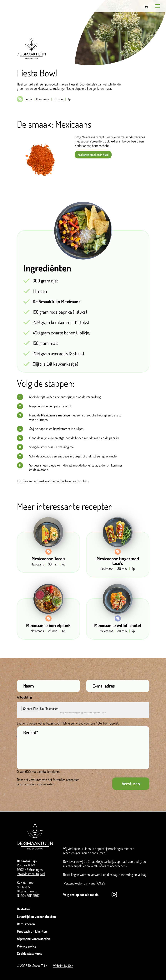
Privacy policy (27, 946)
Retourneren (26, 924)
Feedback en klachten (32, 931)
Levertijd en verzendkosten (36, 916)
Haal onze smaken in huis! (93, 155)
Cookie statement (29, 953)
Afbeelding (24, 697)
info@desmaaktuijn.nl (31, 874)
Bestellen (23, 909)
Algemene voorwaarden (33, 939)
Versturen (131, 784)
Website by (63, 966)
